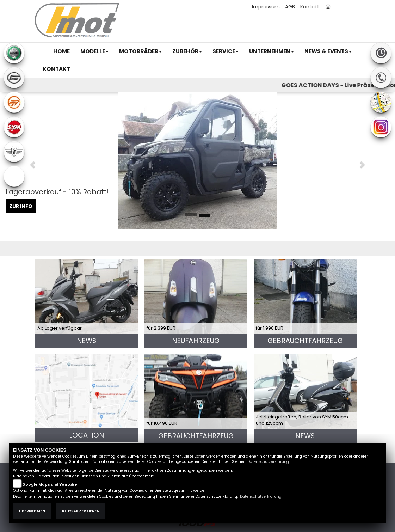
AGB (290, 7)
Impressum (266, 7)
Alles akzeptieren (81, 511)
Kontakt (310, 7)
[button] (94, 51)
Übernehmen (32, 511)
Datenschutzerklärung (268, 462)
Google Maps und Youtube (50, 485)
